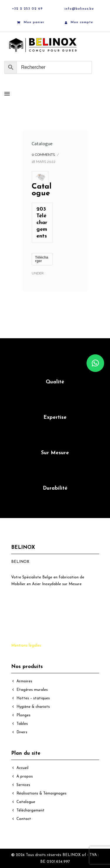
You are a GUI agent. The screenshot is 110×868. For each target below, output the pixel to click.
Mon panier (31, 23)
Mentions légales (26, 646)
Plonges (23, 715)
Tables (22, 724)
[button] (95, 363)
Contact (24, 819)
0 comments (43, 155)
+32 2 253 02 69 (27, 9)
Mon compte (79, 22)
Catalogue (42, 143)
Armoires (24, 681)
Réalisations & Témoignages (42, 793)
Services (23, 785)
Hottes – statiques (33, 698)
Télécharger (42, 259)
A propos (25, 776)
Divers (22, 732)
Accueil (22, 768)
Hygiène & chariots (33, 707)
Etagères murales (32, 690)
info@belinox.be (79, 9)
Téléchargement (31, 810)
